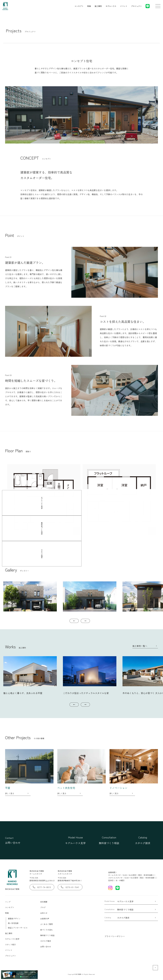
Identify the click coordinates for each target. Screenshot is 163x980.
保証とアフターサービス (18, 928)
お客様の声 (45, 919)
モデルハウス (111, 6)
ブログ (43, 907)
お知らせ (44, 913)
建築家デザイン (14, 919)
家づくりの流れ (46, 930)
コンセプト (79, 6)
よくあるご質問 (46, 924)
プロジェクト (136, 6)
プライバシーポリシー (115, 936)
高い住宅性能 (13, 923)
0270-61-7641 (70, 887)
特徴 (89, 6)
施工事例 (98, 6)
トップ (8, 902)
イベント (124, 6)
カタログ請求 (46, 941)
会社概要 (44, 902)
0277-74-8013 (42, 887)
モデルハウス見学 (12, 939)
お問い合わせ (46, 947)
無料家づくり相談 (47, 935)
